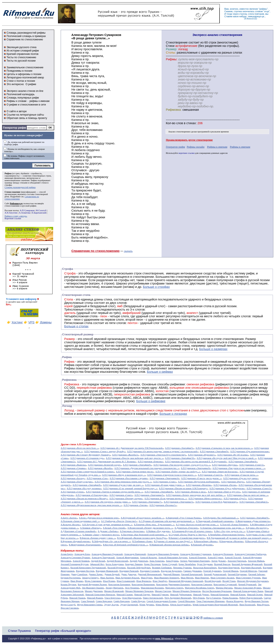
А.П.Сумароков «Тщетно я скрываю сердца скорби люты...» (114, 492)
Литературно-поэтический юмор (25, 78)
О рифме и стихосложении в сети (26, 105)
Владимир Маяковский (107, 571)
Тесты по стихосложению (21, 57)
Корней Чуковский (247, 584)
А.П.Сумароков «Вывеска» (74, 465)
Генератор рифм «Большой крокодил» (63, 631)
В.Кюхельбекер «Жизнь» (206, 541)
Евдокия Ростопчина (71, 578)
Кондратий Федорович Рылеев (92, 584)
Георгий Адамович (212, 571)
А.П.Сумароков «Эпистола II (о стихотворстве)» (163, 455)
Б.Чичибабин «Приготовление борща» (226, 535)
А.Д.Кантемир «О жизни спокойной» (78, 531)
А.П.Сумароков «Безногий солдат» (105, 465)
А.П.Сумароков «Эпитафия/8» (87, 485)
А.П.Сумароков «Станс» (165, 482)
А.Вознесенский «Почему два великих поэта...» (150, 528)
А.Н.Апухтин (11, 213)
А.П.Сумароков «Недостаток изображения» (199, 482)
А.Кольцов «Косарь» (71, 525)
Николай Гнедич (142, 595)
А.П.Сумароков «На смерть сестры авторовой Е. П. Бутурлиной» (196, 462)
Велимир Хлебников (162, 568)
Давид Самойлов (79, 574)
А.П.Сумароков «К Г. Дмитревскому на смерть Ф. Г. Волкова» (107, 462)
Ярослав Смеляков (70, 608)
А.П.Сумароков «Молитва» (199, 485)
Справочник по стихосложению (25, 40)
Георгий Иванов (231, 571)
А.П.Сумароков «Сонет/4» (210, 475)
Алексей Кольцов (148, 558)
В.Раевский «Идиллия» (202, 545)
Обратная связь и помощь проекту (27, 118)
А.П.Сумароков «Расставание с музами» (129, 478)
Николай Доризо (201, 595)
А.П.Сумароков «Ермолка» (150, 462)
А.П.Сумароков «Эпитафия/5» (179, 448)
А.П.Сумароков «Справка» (73, 468)
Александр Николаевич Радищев (163, 554)
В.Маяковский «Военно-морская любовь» (169, 545)
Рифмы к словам (16, 101)
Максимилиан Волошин (152, 588)
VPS (31, 322)
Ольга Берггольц (112, 598)
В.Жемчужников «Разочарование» (85, 545)
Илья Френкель (144, 581)
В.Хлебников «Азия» (142, 541)
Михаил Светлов (163, 591)
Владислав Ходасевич (171, 571)
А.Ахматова (25, 213)
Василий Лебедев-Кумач (139, 568)
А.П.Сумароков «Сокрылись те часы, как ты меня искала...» (224, 448)
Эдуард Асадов (111, 605)
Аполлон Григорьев (237, 561)
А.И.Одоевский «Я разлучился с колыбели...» (142, 518)
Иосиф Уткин (229, 581)
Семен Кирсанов (104, 601)
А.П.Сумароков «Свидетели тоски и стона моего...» (172, 475)
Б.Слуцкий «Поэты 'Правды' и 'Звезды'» (188, 535)
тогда (229, 14)
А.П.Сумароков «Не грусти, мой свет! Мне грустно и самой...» (226, 458)
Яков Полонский (247, 605)
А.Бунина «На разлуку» (257, 528)
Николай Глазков (125, 595)
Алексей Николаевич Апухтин (173, 558)
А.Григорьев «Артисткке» (132, 531)
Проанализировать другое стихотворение (189, 140)
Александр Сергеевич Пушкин (75, 558)
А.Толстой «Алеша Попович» (234, 525)
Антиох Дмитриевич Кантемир (195, 561)
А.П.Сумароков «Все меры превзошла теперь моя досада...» (123, 482)
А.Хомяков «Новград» (91, 528)
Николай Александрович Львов (248, 591)
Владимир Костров (85, 571)
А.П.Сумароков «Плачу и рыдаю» (77, 482)
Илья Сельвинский (126, 581)
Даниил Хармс (96, 574)
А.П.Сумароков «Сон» (97, 478)
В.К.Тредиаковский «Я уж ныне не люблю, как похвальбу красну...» (239, 538)
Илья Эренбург (160, 581)
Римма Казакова (230, 598)
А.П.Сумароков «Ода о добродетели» (227, 488)
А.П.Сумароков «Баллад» (73, 478)
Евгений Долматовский (215, 574)
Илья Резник (109, 581)
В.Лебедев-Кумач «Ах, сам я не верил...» (111, 541)
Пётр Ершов (199, 598)
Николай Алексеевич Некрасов (100, 595)
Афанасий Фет (97, 564)
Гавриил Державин (192, 571)
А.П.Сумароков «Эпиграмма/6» (196, 468)
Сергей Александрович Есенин (161, 601)
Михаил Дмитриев (94, 591)
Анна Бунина (172, 561)
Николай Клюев (238, 595)
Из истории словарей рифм (23, 51)
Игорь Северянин (93, 581)
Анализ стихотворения (179, 132)
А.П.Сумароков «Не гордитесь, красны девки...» (107, 502)
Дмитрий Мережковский (150, 574)
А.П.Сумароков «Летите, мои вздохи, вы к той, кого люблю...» (196, 495)
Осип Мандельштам (132, 598)
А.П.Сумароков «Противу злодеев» (126, 498)
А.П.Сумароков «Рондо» (233, 482)
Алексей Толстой (233, 558)
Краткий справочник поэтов (22, 54)
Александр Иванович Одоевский (107, 554)
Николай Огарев (255, 595)
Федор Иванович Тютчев (256, 601)
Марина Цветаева (224, 588)
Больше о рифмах (160, 372)
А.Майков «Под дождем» (158, 531)
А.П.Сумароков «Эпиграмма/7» (147, 502)
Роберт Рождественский (251, 598)
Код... (9, 304)
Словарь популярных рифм (23, 98)
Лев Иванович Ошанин (93, 588)
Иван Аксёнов (107, 578)
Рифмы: (172, 59)
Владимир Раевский (129, 571)
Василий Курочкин (117, 568)
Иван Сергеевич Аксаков (222, 578)
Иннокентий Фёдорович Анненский (186, 581)
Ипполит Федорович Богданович (253, 581)
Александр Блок (82, 554)
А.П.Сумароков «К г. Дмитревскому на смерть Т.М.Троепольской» (132, 448)
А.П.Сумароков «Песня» (225, 485)
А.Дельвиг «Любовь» (108, 531)
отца (266, 11)
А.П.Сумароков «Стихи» (72, 492)
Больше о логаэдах (173, 414)
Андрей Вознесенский (117, 561)
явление (254, 9)
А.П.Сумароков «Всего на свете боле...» (80, 448)
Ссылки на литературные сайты (25, 115)
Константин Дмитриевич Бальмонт (173, 584)
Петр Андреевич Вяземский (178, 598)
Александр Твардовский (103, 558)
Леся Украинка (132, 588)
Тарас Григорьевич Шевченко (211, 601)
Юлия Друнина (147, 605)
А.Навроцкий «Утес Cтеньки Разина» (183, 518)
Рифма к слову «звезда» (16, 216)
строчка (238, 11)
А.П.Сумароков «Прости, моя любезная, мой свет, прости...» (135, 458)
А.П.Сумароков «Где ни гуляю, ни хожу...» (123, 485)
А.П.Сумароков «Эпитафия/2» (254, 502)
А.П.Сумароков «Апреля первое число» (135, 472)
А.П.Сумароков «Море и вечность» (205, 498)
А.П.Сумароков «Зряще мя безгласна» (220, 472)
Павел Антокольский (153, 598)
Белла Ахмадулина (115, 564)
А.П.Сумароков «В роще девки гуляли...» (164, 485)
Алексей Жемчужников (127, 558)
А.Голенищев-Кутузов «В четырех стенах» (192, 531)
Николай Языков (95, 598)
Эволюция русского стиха (21, 47)
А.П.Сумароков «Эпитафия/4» (243, 462)
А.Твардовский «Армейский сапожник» (215, 521)
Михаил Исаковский (114, 591)
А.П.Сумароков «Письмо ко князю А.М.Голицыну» (183, 488)
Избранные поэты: (72, 551)
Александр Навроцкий (135, 554)
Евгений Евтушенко (237, 574)
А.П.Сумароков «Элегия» (136, 505)
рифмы (263, 9)
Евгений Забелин (256, 574)
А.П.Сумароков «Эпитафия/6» (137, 465)
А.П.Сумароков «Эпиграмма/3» (179, 502)
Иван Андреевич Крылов (127, 578)
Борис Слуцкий (170, 564)
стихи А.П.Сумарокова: (83, 444)
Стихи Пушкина (19, 631)
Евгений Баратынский (192, 574)
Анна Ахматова (157, 561)
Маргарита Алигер (174, 588)
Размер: (171, 49)
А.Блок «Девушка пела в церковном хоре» (99, 518)
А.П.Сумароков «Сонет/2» (252, 465)
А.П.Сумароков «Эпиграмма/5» (149, 495)
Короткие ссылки (13, 218)
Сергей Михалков (186, 601)
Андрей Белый (98, 561)
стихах (191, 123)
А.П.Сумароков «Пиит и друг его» (224, 492)
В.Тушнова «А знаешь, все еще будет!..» (173, 541)
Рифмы (70, 368)
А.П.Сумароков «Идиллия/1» (202, 455)
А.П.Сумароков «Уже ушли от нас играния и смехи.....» (239, 468)
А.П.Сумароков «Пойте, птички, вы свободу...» (178, 472)
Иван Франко (77, 581)
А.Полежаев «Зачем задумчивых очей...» (80, 521)
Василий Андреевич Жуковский (247, 564)
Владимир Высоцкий (251, 568)
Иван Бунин (147, 578)
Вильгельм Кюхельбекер (205, 568)
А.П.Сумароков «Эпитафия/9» (214, 451)
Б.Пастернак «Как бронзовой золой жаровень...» (144, 535)
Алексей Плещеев (197, 558)
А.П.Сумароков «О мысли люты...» (241, 475)
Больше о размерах (213, 349)
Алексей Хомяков (81, 561)
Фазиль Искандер (235, 601)
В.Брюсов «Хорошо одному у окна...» (98, 538)
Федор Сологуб (68, 605)
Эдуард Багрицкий (129, 605)
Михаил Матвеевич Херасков (139, 591)
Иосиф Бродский (213, 581)
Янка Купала (263, 605)
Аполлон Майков (256, 561)
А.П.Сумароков (27, 210)
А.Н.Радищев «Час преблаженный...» (221, 518)
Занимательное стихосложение (25, 67)
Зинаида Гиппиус (90, 578)
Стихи (170, 46)
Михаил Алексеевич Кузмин (248, 588)
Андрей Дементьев (139, 561)
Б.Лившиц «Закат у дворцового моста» (101, 535)
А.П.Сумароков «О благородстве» (91, 495)
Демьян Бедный (112, 574)
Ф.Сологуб (41, 210)
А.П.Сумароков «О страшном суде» (87, 458)
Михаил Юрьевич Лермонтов (186, 591)
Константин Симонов (202, 584)
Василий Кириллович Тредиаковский (88, 568)
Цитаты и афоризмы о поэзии (24, 74)
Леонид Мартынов (114, 588)
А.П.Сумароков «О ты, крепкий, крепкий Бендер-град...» (130, 488)
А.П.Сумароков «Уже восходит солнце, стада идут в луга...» (182, 465)
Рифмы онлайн (196, 147)
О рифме (31, 84)
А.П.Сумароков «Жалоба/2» (125, 455)
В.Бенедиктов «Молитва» (231, 541)
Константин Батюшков (119, 584)
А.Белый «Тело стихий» (114, 528)
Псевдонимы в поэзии (19, 71)
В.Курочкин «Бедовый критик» (76, 541)
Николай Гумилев (160, 595)
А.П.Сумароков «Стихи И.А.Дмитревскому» (216, 502)
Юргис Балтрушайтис (181, 605)
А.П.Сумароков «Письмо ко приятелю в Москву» (84, 498)
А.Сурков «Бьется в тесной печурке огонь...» (197, 525)
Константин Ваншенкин (143, 584)
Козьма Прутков (68, 584)
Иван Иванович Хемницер (166, 578)
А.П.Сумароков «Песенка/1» (163, 505)
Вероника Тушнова (182, 568)
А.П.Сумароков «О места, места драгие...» (201, 478)
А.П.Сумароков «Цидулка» (225, 465)
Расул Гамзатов (213, 598)
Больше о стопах (76, 326)
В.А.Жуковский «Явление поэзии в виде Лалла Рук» (142, 538)
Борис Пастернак (152, 564)
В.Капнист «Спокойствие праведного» (187, 538)
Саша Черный (87, 601)
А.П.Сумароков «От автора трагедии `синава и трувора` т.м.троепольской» (163, 451)
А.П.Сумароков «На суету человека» (84, 488)
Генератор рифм (14, 128)
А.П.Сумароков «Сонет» (121, 495)
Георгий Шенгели (248, 571)
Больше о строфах (156, 287)
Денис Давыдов (128, 574)
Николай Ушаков (77, 598)
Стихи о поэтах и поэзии (21, 81)
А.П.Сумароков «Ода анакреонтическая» (250, 451)
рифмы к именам (39, 101)
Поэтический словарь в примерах (26, 36)
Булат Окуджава (205, 564)
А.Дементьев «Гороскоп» (186, 528)
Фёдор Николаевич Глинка (90, 605)
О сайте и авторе (17, 111)
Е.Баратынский (39, 213)
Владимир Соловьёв (150, 571)
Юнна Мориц (162, 605)
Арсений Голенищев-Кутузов (75, 564)
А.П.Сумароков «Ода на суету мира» (241, 478)
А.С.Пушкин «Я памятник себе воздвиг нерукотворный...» (166, 521)
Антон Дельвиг (219, 561)
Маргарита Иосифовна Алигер (199, 588)
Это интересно (15, 84)
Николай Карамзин (220, 595)
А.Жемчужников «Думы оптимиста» (253, 521)
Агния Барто (67, 554)
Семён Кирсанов (121, 601)
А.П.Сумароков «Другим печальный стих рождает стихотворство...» (147, 468)
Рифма (8, 173)
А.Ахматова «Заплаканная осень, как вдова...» (222, 528)
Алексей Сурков (215, 558)
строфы (8, 185)
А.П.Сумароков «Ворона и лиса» (190, 492)
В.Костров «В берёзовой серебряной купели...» (125, 545)
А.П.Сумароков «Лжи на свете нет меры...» (247, 495)
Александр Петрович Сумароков (195, 554)
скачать (128, 251)
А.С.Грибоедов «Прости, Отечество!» (119, 521)
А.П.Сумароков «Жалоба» (100, 468)
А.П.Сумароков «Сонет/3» (259, 488)
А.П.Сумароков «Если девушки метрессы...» (165, 498)
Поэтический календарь (20, 94)
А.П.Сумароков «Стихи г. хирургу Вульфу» (105, 451)
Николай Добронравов (181, 595)
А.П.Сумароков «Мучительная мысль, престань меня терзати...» (91, 505)
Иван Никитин (202, 578)
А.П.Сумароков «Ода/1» (235, 498)
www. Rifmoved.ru (164, 639)
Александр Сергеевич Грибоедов (250, 554)
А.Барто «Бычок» (69, 518)
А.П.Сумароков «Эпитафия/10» (180, 458)
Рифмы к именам (217, 147)
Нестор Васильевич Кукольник (217, 591)
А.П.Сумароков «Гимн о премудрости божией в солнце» (87, 472)
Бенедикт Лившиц (134, 564)
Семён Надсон (138, 601)
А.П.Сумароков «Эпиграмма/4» (164, 478)
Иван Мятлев (187, 578)
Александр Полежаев (223, 554)
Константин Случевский (225, 584)
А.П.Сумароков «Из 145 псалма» (233, 455)
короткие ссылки (187, 153)
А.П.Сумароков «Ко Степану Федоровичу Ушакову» (86, 455)
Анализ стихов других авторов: (80, 514)
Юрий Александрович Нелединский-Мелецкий (215, 605)
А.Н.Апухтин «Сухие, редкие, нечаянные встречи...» (107, 525)
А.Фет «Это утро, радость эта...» (229, 531)
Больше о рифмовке (151, 401)
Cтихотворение (177, 42)
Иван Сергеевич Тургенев (248, 578)
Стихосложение (12, 192)
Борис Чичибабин (187, 564)
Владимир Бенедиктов (229, 568)
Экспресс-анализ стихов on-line (25, 91)
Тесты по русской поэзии (21, 61)
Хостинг (17, 322)
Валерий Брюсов (222, 564)
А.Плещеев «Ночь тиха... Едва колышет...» (154, 525)
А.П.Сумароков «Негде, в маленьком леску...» (124, 475)
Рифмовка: (174, 110)
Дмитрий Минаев (171, 574)
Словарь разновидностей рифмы (26, 33)
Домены (46, 322)
